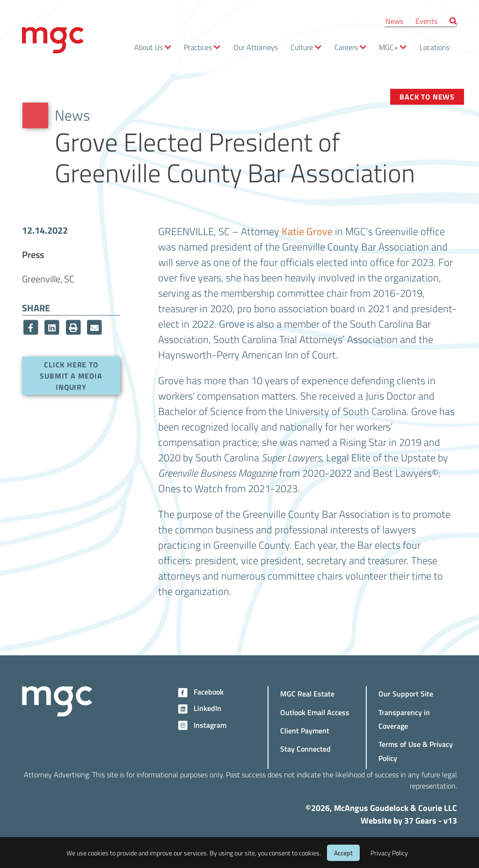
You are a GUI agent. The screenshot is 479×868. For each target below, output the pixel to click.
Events (426, 21)
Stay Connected (305, 749)
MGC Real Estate (307, 693)
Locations (435, 47)
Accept (343, 853)
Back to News (427, 97)
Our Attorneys (256, 47)
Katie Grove (307, 231)
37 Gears (420, 820)
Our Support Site (406, 693)
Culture (302, 47)
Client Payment (305, 730)
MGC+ (388, 47)
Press (33, 254)
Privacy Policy (389, 853)
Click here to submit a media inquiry (71, 376)
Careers (346, 47)
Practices (198, 47)
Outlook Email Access (315, 712)
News (394, 21)
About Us (149, 47)
